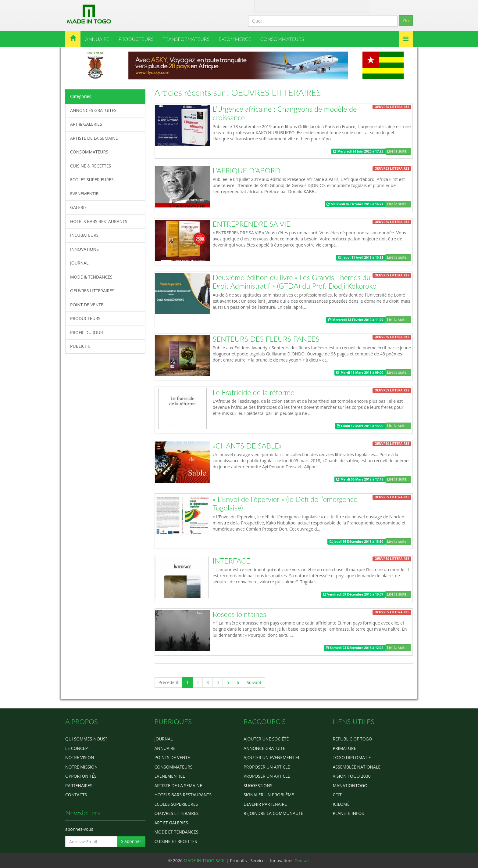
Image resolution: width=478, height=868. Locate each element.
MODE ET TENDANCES (177, 832)
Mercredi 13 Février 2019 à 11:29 (356, 320)
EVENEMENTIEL (85, 194)
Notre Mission (81, 767)
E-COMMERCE (235, 39)
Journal (164, 739)
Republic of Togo (353, 739)
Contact (284, 6)
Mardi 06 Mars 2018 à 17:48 (360, 479)
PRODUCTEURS (136, 39)
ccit (337, 795)
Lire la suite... (398, 151)
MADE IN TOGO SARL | (207, 861)
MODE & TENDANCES (91, 277)
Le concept (78, 748)
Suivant (254, 682)
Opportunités (81, 776)
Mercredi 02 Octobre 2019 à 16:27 (355, 204)
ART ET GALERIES (171, 823)
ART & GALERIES (86, 124)
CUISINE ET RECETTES (176, 841)
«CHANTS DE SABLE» (247, 446)
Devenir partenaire (265, 804)
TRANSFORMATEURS (186, 39)
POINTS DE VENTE (172, 757)
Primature (345, 748)
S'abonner (131, 841)
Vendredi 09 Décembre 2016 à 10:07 (353, 594)
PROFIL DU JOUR (87, 332)
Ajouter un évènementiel (272, 757)
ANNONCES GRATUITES (93, 110)
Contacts (76, 795)
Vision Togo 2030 (352, 776)
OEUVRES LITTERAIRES (92, 291)
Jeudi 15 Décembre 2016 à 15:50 (357, 542)
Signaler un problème (269, 795)
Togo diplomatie (352, 757)
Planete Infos (348, 813)
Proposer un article (267, 767)
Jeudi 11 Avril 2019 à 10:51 (361, 258)
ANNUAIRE (97, 39)
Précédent (169, 682)
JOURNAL (79, 263)
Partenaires (79, 785)
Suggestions (258, 785)
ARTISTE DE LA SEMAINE (94, 138)
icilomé (341, 804)
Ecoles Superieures (176, 804)
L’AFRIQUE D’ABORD (247, 171)
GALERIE (78, 207)
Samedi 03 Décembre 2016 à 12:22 (355, 648)
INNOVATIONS (84, 249)
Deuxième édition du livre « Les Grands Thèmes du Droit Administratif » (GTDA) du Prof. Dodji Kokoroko (295, 282)
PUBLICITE (80, 346)
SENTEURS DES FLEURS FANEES (266, 339)
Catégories (81, 96)
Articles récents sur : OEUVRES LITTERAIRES (238, 92)
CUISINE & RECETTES (91, 166)
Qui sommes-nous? (86, 739)
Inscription (345, 6)
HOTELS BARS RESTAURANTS (99, 221)
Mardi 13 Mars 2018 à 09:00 (360, 373)
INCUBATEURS (84, 235)
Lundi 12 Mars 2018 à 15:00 (360, 426)
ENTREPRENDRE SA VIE (252, 224)
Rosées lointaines (240, 614)
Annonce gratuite (264, 748)
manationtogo (350, 785)
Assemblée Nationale (357, 767)
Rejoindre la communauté (273, 813)
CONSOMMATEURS (282, 39)
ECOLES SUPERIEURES (92, 180)
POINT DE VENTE (87, 305)
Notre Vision (80, 757)
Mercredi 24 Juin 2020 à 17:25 (358, 151)
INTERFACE (232, 561)
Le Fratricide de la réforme (254, 392)
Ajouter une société (266, 739)
